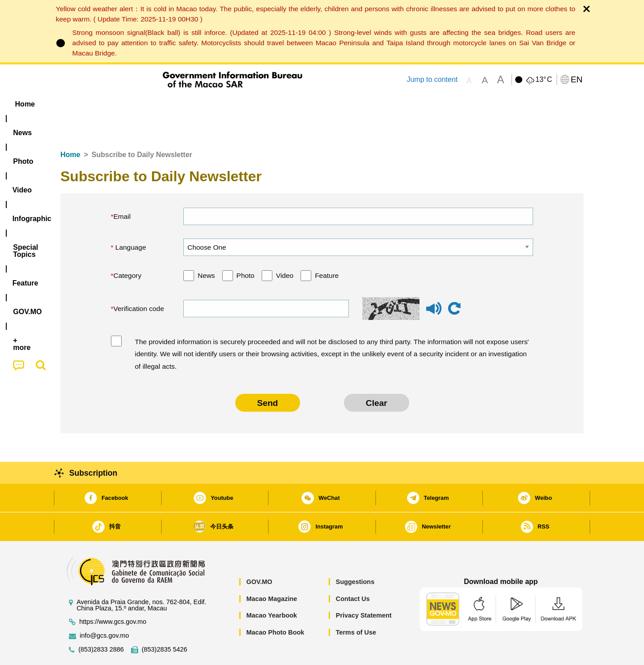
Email (122, 189)
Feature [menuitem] (357, 104)
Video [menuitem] (193, 104)
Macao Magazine (272, 571)
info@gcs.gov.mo (104, 608)
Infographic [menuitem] (240, 104)
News (206, 248)
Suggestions (355, 554)
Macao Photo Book (275, 605)
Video (285, 248)
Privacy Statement (364, 588)
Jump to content (432, 79)
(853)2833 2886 (101, 622)
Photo (246, 248)
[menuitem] (117, 104)
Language (130, 220)
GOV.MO (259, 554)
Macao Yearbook (272, 588)
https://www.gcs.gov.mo (113, 595)
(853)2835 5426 (165, 622)
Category (128, 248)
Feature (327, 248)
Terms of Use (356, 605)
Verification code (139, 281)
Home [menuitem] (79, 104)
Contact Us (353, 571)
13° (544, 80)
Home (70, 127)
